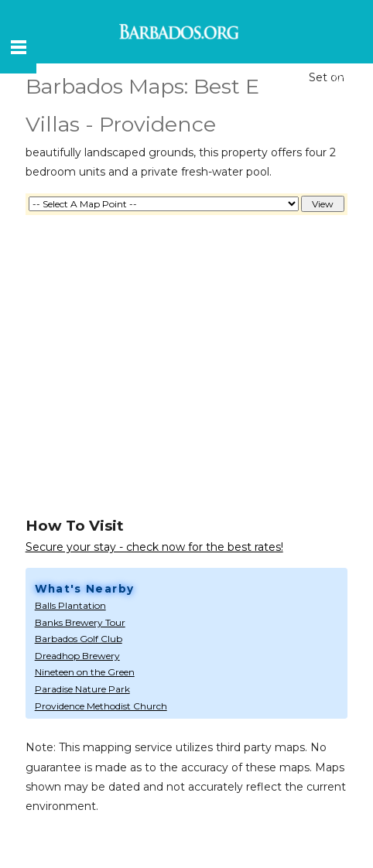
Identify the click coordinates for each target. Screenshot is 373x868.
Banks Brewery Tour (80, 622)
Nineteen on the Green (85, 672)
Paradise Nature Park (82, 689)
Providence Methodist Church (101, 706)
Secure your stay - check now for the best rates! (154, 547)
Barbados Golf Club (79, 639)
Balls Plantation (70, 605)
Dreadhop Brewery (77, 656)
